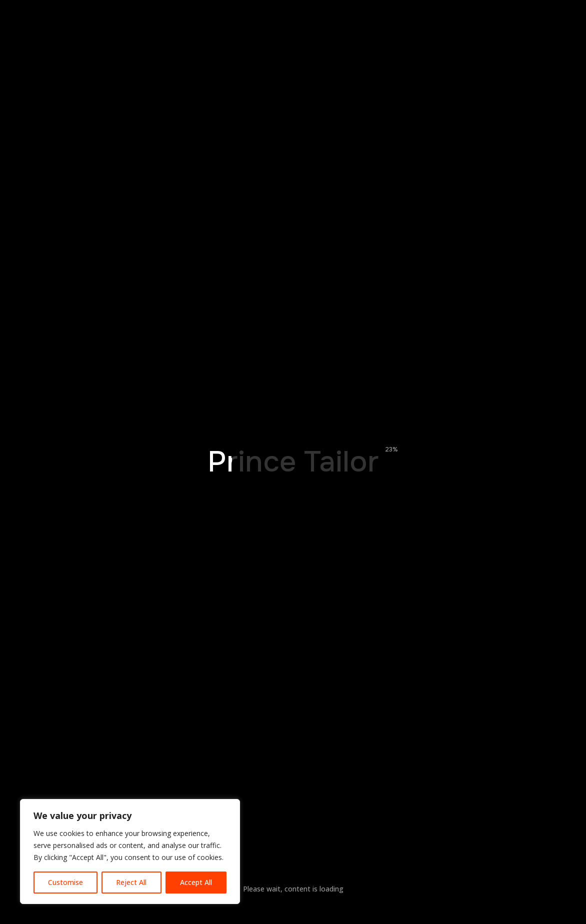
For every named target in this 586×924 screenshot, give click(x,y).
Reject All (131, 882)
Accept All (196, 882)
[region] (130, 851)
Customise (65, 882)
